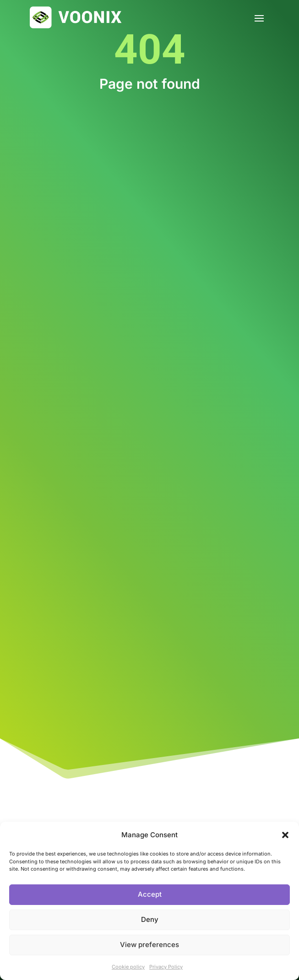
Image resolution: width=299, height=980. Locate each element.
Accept (150, 894)
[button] (285, 835)
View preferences (149, 945)
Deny (150, 919)
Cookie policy (128, 967)
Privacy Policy (166, 967)
